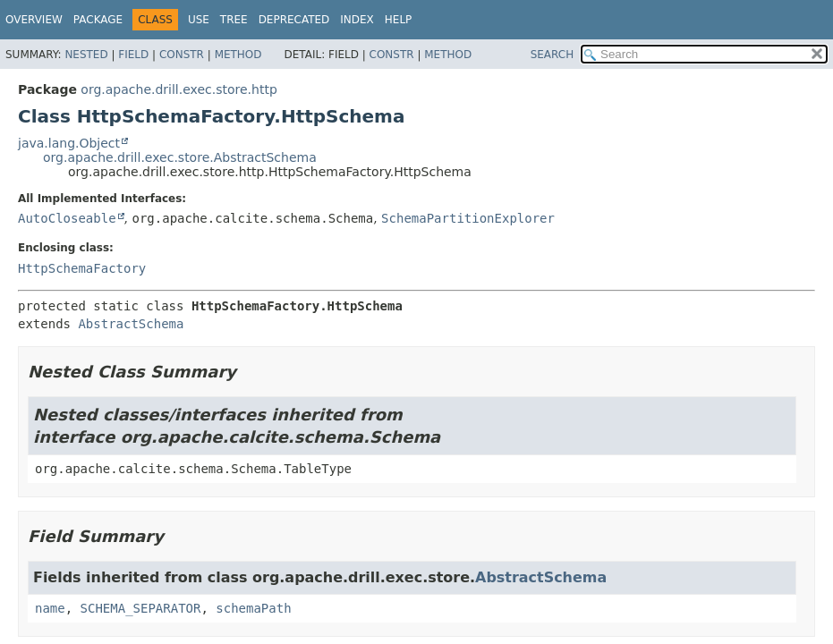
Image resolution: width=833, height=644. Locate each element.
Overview (34, 20)
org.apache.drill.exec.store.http (178, 89)
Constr (182, 55)
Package (98, 20)
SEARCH (552, 55)
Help (399, 20)
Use (199, 20)
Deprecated (294, 20)
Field (133, 55)
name (50, 608)
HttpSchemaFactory (82, 268)
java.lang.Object (69, 143)
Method (238, 55)
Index (357, 20)
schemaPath (253, 608)
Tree (234, 20)
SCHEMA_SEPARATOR (141, 608)
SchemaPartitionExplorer (468, 218)
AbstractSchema (131, 324)
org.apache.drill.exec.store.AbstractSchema (180, 157)
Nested (86, 55)
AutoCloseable (67, 218)
